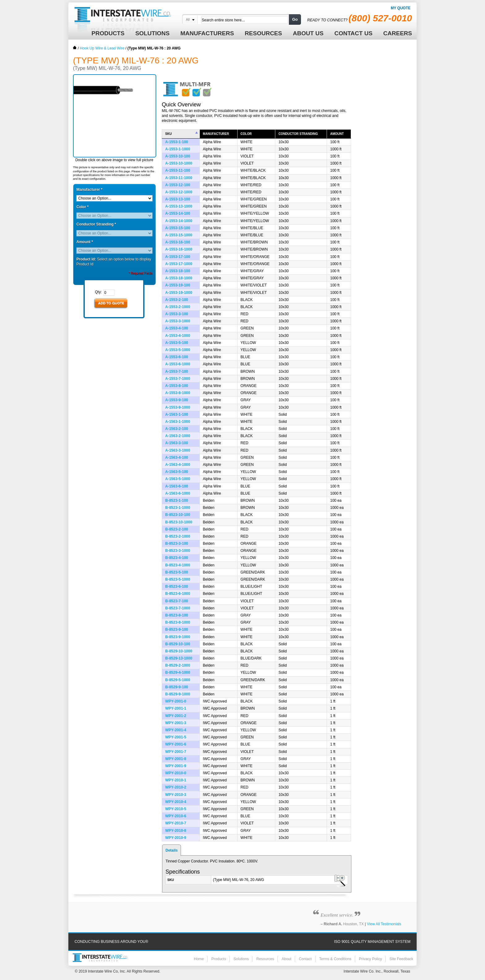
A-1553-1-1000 (178, 149)
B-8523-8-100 (177, 615)
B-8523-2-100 (177, 529)
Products (219, 959)
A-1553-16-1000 (179, 249)
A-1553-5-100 (177, 343)
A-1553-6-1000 (178, 364)
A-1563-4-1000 (178, 465)
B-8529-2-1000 (178, 665)
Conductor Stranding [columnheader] (298, 134)
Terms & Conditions (335, 959)
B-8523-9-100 (177, 630)
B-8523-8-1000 (178, 622)
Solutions (241, 959)
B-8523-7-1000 (178, 608)
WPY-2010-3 (176, 795)
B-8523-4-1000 (178, 565)
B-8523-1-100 (177, 501)
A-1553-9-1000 (178, 407)
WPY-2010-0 (176, 773)
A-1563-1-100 (177, 415)
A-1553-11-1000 (179, 178)
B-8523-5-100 (177, 572)
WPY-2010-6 (176, 816)
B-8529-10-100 (178, 644)
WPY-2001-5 (176, 737)
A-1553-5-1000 (178, 350)
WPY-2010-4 (176, 802)
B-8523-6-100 (177, 587)
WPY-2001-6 (176, 744)
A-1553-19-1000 (179, 293)
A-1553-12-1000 (179, 192)
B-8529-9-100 (177, 687)
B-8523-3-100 (177, 544)
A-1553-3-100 (177, 314)
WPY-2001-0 (176, 701)
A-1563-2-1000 (178, 436)
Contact (305, 959)
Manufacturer (89, 190)
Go (295, 19)
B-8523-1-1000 (178, 508)
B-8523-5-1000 (178, 579)
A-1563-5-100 (177, 472)
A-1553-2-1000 (178, 307)
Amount (85, 242)
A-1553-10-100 (178, 156)
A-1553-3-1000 (178, 321)
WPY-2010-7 (176, 823)
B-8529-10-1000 (179, 651)
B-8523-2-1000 (178, 536)
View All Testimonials (384, 924)
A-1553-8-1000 (178, 393)
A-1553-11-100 (178, 170)
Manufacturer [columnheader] (216, 134)
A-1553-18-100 (178, 271)
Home (75, 48)
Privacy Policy (370, 959)
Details (172, 850)
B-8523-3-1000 (178, 551)
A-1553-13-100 (178, 199)
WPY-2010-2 (176, 787)
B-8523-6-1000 (178, 594)
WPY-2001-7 (176, 752)
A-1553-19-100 (178, 285)
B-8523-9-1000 (178, 637)
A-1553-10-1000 (179, 163)
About (286, 959)
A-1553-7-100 (177, 372)
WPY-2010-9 (176, 838)
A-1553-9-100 (177, 400)
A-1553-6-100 (177, 357)
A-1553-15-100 (178, 228)
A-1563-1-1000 (178, 422)
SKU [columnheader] (168, 134)
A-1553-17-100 (178, 257)
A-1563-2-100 (177, 429)
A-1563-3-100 (177, 443)
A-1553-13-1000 (179, 206)
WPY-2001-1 (176, 708)
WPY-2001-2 (176, 716)
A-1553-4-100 (177, 328)
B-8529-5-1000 (178, 680)
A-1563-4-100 (177, 458)
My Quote (401, 8)
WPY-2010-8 (176, 831)
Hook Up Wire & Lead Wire (102, 48)
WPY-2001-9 (176, 766)
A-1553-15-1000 (179, 235)
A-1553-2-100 (177, 300)
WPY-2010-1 (176, 780)
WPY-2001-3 (176, 723)
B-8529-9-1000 (178, 694)
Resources (265, 959)
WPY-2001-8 (176, 759)
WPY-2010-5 (176, 809)
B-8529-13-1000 (179, 658)
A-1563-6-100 (177, 486)
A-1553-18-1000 (179, 278)
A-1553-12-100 (178, 185)
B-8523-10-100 (178, 515)
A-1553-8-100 (177, 386)
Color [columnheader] (246, 134)
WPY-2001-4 (176, 730)
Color (82, 207)
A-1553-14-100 (178, 213)
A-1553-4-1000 (178, 336)
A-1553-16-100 (178, 242)
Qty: (98, 292)
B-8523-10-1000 (179, 522)
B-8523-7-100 (177, 601)
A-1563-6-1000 (178, 493)
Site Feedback (401, 959)
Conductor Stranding (96, 224)
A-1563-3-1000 (178, 450)
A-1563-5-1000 (178, 479)
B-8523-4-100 (177, 558)
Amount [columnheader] (337, 134)
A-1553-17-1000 (179, 264)
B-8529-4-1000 (178, 673)
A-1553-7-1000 (178, 379)
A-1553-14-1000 (179, 221)
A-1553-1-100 (177, 142)
